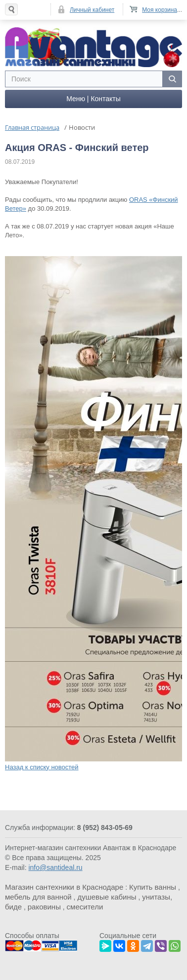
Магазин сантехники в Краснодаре (64, 887)
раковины (44, 907)
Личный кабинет (92, 10)
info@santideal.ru (55, 867)
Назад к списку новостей (42, 767)
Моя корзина (160, 10)
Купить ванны (153, 887)
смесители (85, 907)
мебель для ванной (38, 897)
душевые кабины (107, 897)
